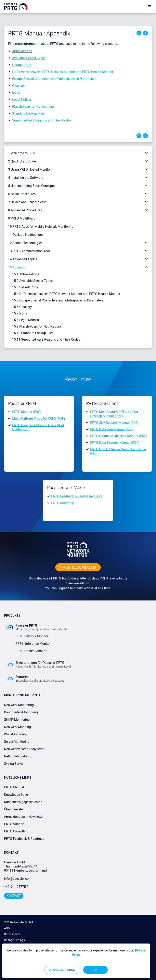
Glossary (18, 86)
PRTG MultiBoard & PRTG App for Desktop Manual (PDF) (114, 414)
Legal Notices (22, 100)
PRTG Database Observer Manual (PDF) (119, 436)
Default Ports (22, 65)
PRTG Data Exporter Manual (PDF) (115, 443)
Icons (16, 93)
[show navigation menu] (149, 7)
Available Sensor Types (29, 58)
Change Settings (14, 940)
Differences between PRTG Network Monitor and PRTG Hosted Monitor (63, 72)
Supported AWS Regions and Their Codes (42, 120)
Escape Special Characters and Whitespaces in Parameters (54, 79)
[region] (76, 961)
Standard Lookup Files (28, 113)
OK (96, 970)
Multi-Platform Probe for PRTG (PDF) (39, 419)
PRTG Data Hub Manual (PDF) (112, 429)
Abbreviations (22, 51)
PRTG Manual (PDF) (27, 412)
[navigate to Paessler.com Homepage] (16, 6)
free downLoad (78, 567)
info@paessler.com (18, 879)
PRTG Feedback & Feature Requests (77, 496)
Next (145, 33)
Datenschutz (12, 934)
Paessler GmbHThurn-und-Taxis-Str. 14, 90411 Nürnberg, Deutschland (25, 866)
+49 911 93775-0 (16, 887)
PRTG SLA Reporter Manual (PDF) (114, 423)
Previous (139, 33)
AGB (7, 928)
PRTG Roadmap (63, 503)
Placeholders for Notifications (33, 106)
